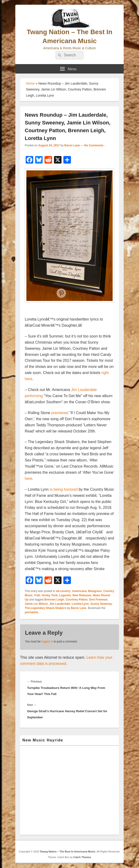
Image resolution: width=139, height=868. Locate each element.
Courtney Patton (76, 600)
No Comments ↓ (95, 145)
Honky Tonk (50, 595)
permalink (31, 612)
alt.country (63, 591)
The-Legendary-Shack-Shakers (45, 608)
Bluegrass (95, 591)
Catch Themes (82, 857)
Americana (79, 591)
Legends (65, 595)
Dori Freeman (98, 600)
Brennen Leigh (54, 600)
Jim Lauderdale (60, 604)
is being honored (64, 489)
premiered (60, 413)
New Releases (82, 595)
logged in (47, 642)
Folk (37, 595)
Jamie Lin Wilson (36, 604)
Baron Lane (72, 145)
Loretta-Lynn (80, 604)
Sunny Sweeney (101, 604)
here (29, 479)
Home (30, 83)
